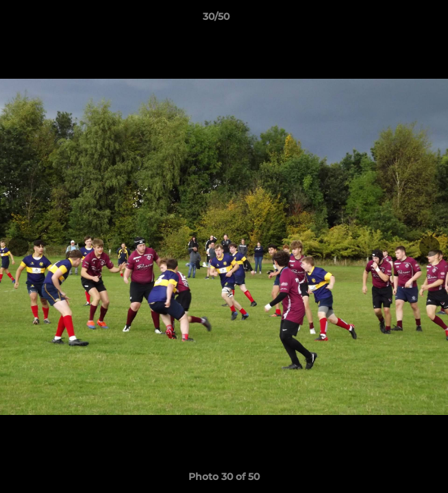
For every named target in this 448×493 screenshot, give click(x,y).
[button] (399, 20)
